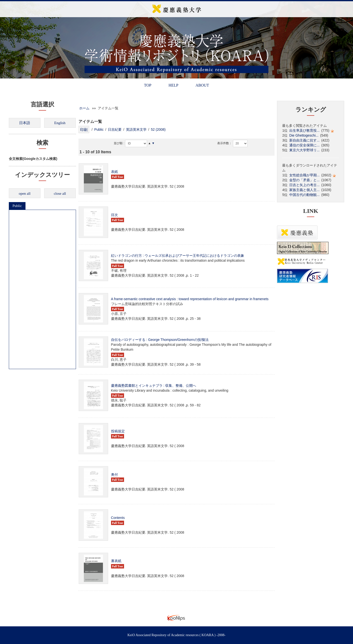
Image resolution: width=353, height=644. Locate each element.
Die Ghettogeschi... (304, 135)
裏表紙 (116, 561)
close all (60, 193)
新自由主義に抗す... (304, 140)
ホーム (84, 108)
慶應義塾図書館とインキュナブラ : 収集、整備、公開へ (154, 386)
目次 (114, 215)
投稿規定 (118, 431)
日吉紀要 (115, 129)
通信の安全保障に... (304, 145)
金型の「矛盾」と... (304, 180)
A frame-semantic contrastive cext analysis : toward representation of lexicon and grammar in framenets (190, 299)
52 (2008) (158, 129)
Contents (118, 518)
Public (17, 206)
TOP (148, 85)
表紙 (114, 172)
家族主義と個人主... (304, 190)
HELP (173, 85)
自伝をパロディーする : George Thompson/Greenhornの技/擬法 (160, 340)
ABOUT (202, 85)
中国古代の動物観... (304, 195)
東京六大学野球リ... (304, 150)
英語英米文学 (136, 129)
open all (25, 193)
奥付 (114, 475)
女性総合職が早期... (304, 175)
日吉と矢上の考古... (304, 185)
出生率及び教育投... (304, 130)
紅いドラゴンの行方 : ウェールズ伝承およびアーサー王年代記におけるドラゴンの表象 (178, 256)
